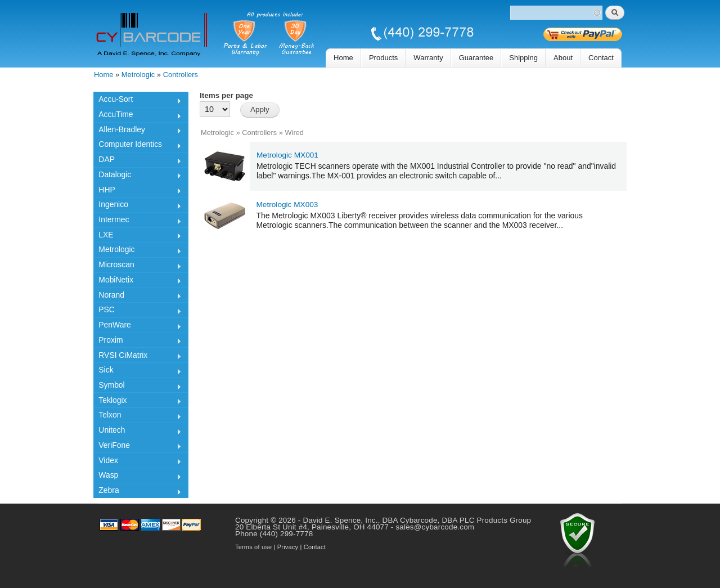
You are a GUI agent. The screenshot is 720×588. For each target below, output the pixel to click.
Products (383, 58)
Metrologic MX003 (287, 205)
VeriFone (138, 447)
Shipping (523, 58)
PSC (138, 311)
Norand (138, 297)
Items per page (226, 95)
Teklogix (138, 402)
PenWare (138, 326)
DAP (138, 161)
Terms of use (253, 547)
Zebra (138, 492)
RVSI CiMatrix (138, 357)
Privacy (288, 547)
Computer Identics (138, 146)
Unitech (138, 432)
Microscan (138, 266)
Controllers (181, 75)
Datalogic (138, 176)
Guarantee (476, 58)
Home (343, 58)
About (563, 58)
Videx (138, 462)
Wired (294, 133)
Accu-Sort (138, 101)
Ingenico (138, 206)
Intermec (138, 221)
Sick (138, 371)
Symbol (138, 387)
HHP (138, 191)
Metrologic (138, 75)
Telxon (138, 416)
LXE (138, 236)
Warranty (428, 58)
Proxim (138, 342)
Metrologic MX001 (287, 155)
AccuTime (138, 116)
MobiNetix (138, 281)
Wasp (138, 477)
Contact (601, 58)
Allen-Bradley (138, 131)
